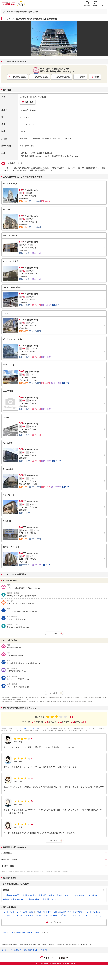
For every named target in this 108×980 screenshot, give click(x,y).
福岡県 (6, 890)
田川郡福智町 (17, 899)
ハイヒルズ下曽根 (25, 912)
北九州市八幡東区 (63, 77)
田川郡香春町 (92, 895)
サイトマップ (6, 950)
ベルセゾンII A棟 (93, 912)
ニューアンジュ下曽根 (13, 915)
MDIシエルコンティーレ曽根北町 (68, 912)
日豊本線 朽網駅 (28, 156)
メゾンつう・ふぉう (94, 915)
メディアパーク (76, 915)
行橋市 (6, 899)
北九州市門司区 (50, 899)
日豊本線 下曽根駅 (29, 153)
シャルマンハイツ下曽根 (55, 915)
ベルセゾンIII (9, 912)
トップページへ (55, 922)
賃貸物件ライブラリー (24, 933)
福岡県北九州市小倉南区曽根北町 (33, 97)
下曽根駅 (82, 77)
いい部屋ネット (7, 933)
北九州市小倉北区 (41, 77)
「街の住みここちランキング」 (29, 728)
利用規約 (18, 950)
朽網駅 (96, 77)
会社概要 (44, 950)
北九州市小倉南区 (19, 77)
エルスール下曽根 (33, 915)
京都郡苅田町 (63, 895)
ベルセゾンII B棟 (43, 912)
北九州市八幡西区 (33, 899)
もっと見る (53, 840)
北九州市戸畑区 (77, 895)
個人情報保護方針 (31, 950)
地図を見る (28, 102)
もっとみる (53, 633)
